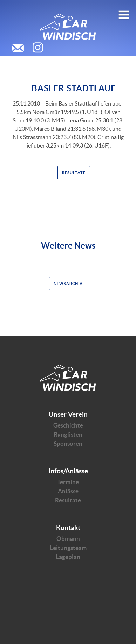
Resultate (74, 173)
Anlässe (68, 491)
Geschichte (68, 425)
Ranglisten (68, 434)
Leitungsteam (68, 548)
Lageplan (68, 557)
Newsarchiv (68, 284)
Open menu (124, 12)
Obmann (68, 539)
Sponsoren (68, 443)
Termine (68, 482)
